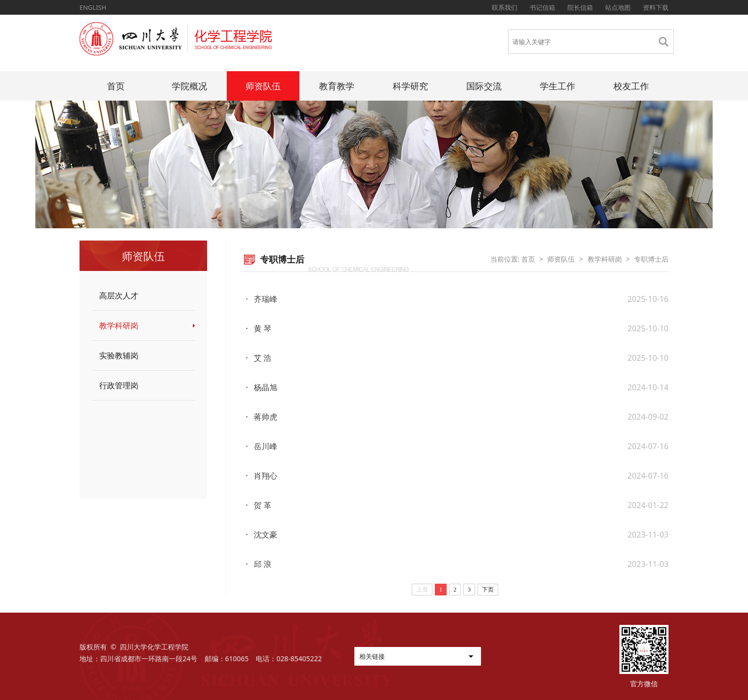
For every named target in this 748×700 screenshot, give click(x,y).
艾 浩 (263, 358)
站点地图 (618, 7)
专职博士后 (651, 259)
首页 (116, 86)
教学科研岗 (119, 325)
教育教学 (337, 86)
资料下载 (656, 7)
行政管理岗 (119, 385)
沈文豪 (266, 535)
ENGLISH (93, 7)
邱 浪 (263, 564)
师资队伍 (263, 86)
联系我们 (505, 7)
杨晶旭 (266, 387)
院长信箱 (580, 7)
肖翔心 (266, 476)
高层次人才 (119, 296)
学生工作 (558, 86)
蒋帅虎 (266, 417)
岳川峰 (266, 446)
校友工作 (631, 86)
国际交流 (484, 86)
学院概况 (189, 86)
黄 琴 (263, 328)
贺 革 (263, 505)
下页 (488, 590)
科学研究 (410, 86)
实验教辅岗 (119, 355)
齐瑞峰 (266, 299)
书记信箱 (542, 7)
